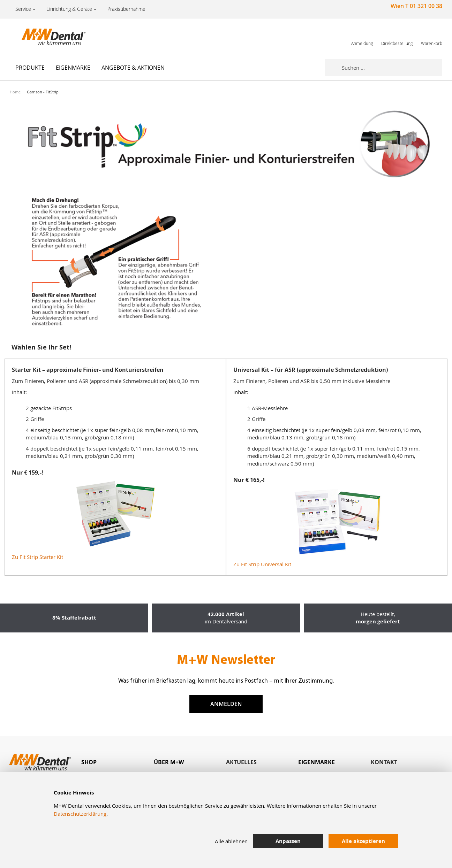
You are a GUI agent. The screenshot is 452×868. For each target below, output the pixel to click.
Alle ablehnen (231, 841)
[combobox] (392, 68)
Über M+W (169, 762)
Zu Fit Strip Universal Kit (262, 564)
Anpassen (288, 841)
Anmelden (226, 704)
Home (15, 92)
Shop (89, 762)
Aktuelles (241, 762)
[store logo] (45, 37)
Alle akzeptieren (363, 841)
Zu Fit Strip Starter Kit (37, 557)
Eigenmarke (317, 762)
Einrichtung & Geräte (69, 9)
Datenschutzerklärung (80, 814)
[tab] (117, 762)
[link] (362, 36)
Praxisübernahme (126, 9)
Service (23, 9)
